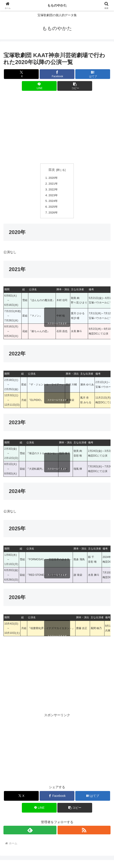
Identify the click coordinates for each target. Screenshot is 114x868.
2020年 (53, 178)
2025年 (53, 207)
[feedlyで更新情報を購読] (30, 830)
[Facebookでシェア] (57, 74)
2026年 (53, 213)
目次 (52, 170)
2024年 (53, 201)
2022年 (53, 190)
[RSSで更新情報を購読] (84, 830)
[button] (75, 86)
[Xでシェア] (21, 74)
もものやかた (57, 5)
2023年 (53, 195)
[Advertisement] (57, 127)
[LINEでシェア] (39, 86)
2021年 (53, 184)
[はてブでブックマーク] (93, 74)
